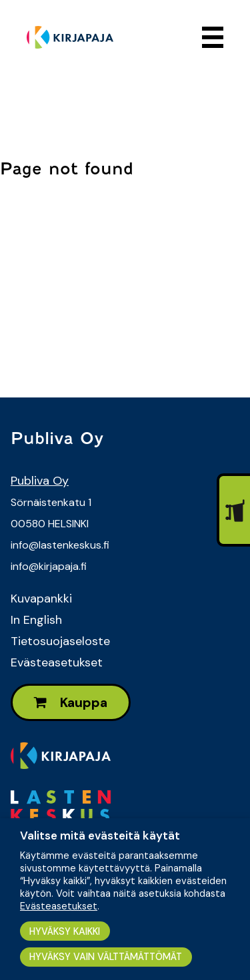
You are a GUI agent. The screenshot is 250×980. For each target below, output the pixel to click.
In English (36, 620)
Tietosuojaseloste (60, 641)
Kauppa (71, 703)
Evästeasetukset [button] (59, 906)
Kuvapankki (41, 599)
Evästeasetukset (57, 662)
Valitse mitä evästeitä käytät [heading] (100, 836)
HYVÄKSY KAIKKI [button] (65, 931)
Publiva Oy (40, 481)
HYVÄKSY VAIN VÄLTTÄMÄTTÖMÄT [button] (106, 957)
